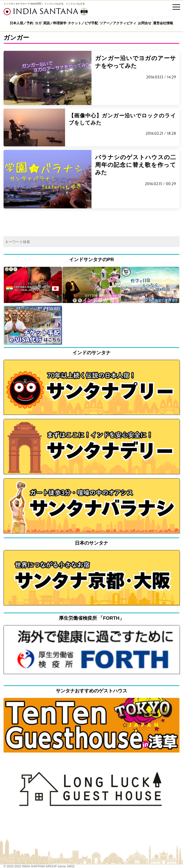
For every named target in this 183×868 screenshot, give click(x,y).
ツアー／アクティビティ (118, 23)
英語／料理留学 (55, 23)
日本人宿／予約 (21, 23)
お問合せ (145, 23)
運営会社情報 (163, 23)
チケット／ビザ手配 (83, 23)
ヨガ (38, 23)
